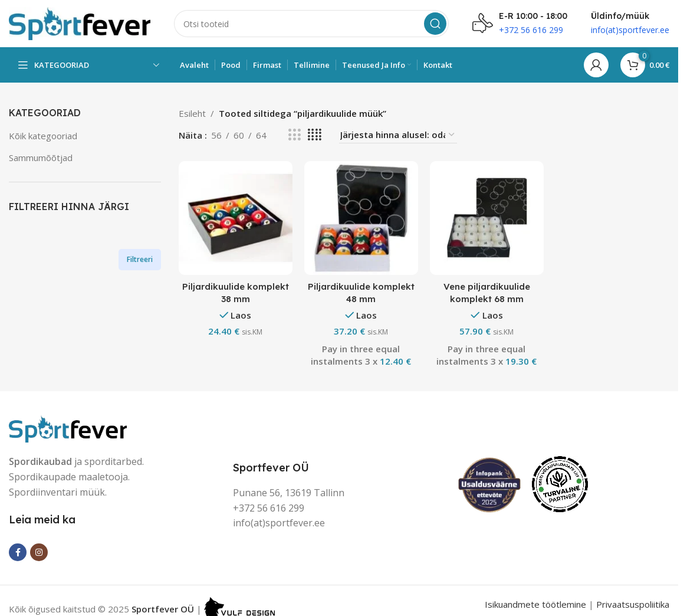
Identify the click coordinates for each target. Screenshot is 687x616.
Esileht (192, 113)
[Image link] (68, 428)
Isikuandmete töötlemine (535, 604)
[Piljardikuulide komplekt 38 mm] (236, 218)
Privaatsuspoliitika (633, 604)
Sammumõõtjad (41, 158)
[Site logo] (80, 22)
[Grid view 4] (315, 135)
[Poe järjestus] (398, 135)
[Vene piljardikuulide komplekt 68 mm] (487, 218)
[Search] (311, 24)
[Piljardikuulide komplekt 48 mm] (361, 218)
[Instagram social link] (39, 552)
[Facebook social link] (18, 552)
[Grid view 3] (294, 135)
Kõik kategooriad (43, 136)
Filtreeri (140, 259)
